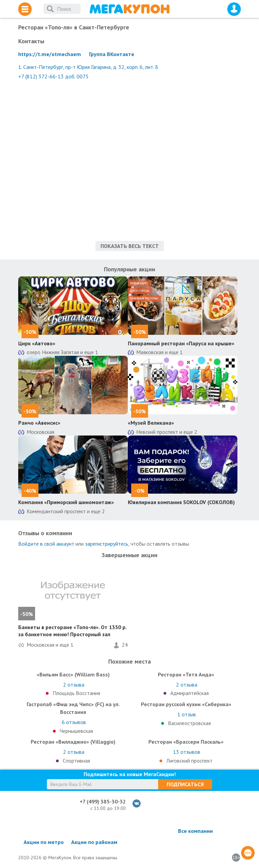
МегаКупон (129, 9)
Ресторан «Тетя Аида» (186, 674)
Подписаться (185, 784)
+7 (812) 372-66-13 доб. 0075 (53, 76)
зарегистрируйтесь (107, 544)
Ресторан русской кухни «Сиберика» (186, 704)
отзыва (74, 685)
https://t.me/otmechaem (50, 54)
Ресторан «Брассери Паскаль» (186, 742)
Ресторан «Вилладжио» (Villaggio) (73, 742)
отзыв (187, 714)
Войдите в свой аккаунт (46, 544)
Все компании (195, 831)
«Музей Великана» (151, 423)
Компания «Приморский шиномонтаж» (66, 502)
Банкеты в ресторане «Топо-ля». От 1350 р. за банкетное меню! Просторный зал (72, 631)
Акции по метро (44, 842)
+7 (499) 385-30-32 (103, 801)
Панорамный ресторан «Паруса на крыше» (181, 343)
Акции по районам (94, 842)
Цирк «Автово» (37, 343)
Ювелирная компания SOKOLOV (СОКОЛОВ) (181, 502)
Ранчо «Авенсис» (39, 423)
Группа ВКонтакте (112, 54)
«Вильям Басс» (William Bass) (73, 674)
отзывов (74, 722)
